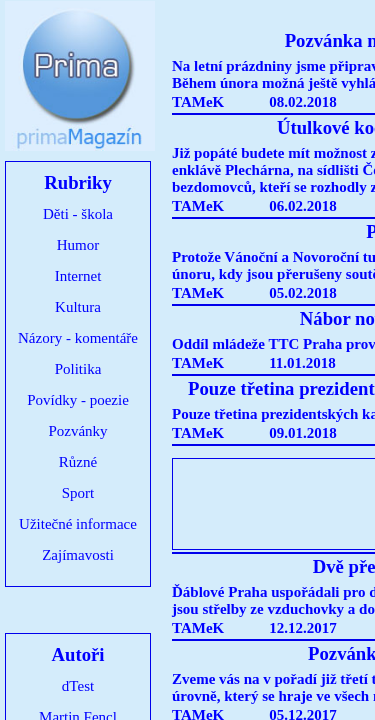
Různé (78, 462)
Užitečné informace (78, 524)
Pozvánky (77, 431)
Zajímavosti (78, 555)
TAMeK (198, 102)
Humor (78, 245)
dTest (78, 686)
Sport (78, 493)
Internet (78, 276)
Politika (78, 369)
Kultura (78, 307)
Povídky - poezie (78, 400)
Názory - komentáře (78, 338)
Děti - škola (78, 214)
